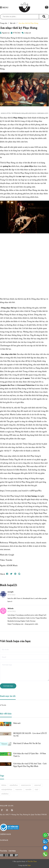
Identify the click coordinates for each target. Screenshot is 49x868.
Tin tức (4, 705)
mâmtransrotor (26, 785)
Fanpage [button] (24, 840)
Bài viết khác (6, 714)
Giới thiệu (12, 851)
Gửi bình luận (8, 686)
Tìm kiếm (4, 851)
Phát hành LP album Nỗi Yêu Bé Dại (27, 743)
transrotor (19, 790)
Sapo (29, 865)
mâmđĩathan (14, 785)
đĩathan (4, 785)
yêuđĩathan (5, 794)
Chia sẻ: (3, 574)
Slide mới (17, 723)
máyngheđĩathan (7, 790)
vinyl (36, 790)
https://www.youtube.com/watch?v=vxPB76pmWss (21, 491)
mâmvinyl (38, 785)
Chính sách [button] (24, 834)
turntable (28, 790)
